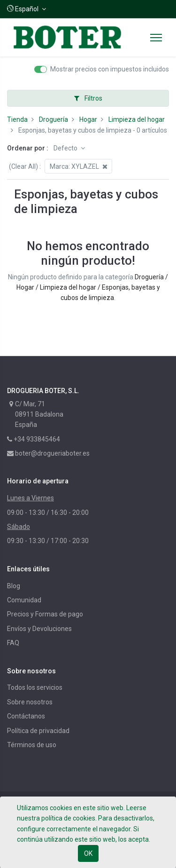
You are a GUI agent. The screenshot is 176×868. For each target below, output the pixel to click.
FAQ (13, 643)
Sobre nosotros (30, 702)
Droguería (54, 119)
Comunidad (24, 600)
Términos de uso (32, 745)
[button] (27, 9)
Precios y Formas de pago (45, 614)
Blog (14, 586)
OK (88, 853)
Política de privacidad (38, 731)
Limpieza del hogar (137, 119)
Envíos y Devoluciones (39, 629)
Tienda (17, 119)
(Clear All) (23, 166)
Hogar (88, 119)
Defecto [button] (66, 148)
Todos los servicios (35, 687)
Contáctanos (26, 716)
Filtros (88, 98)
